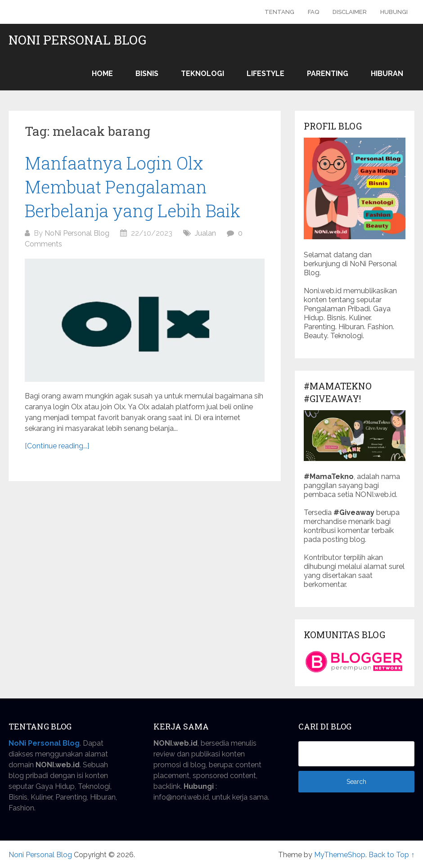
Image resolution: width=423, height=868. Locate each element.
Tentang (279, 12)
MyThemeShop (340, 855)
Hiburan (387, 74)
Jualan (205, 233)
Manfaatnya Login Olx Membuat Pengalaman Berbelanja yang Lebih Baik (133, 187)
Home (102, 74)
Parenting (328, 74)
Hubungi (394, 12)
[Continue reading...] (57, 446)
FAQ (313, 12)
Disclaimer (350, 12)
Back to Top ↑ (391, 855)
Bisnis (147, 74)
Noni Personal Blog (77, 40)
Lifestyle (265, 74)
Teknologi (202, 74)
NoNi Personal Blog (77, 233)
